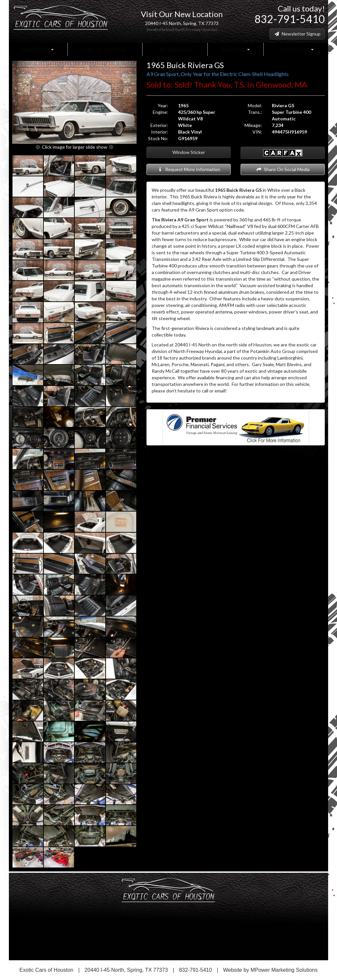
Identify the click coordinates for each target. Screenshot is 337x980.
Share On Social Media (283, 169)
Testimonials (175, 49)
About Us (235, 49)
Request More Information (189, 169)
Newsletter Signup (297, 34)
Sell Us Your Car (105, 49)
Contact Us (296, 49)
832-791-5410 (290, 19)
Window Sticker (189, 152)
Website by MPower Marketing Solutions (270, 970)
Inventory (38, 49)
